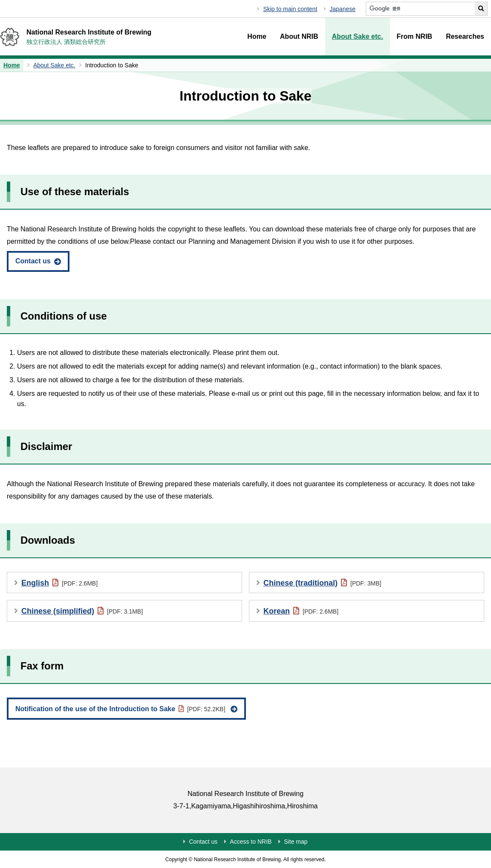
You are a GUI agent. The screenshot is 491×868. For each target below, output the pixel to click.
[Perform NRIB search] (481, 9)
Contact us (33, 261)
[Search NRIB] (420, 9)
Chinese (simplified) (82, 611)
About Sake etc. (358, 36)
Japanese (342, 9)
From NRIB (415, 36)
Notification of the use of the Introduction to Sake (120, 709)
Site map (296, 842)
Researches (465, 36)
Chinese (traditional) (322, 583)
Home (257, 36)
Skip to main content (290, 9)
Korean (301, 611)
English (59, 583)
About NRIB (299, 36)
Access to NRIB (251, 842)
